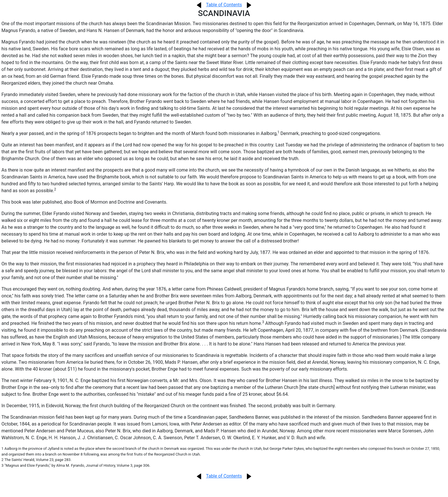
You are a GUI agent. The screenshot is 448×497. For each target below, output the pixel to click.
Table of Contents (224, 5)
